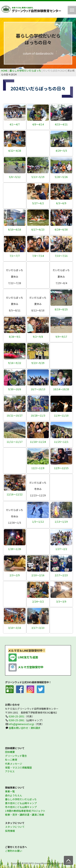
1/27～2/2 (61, 549)
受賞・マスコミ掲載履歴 (18, 767)
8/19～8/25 (61, 309)
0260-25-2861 (17, 720)
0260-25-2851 (17, 716)
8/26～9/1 (15, 337)
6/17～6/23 (38, 229)
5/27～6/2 (38, 203)
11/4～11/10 (61, 415)
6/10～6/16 (15, 229)
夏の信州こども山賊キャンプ (21, 803)
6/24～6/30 (61, 229)
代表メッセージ (14, 764)
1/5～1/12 (38, 522)
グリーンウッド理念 (16, 756)
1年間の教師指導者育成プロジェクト (25, 811)
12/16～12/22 (15, 494)
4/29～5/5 (61, 151)
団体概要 (10, 752)
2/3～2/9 (15, 575)
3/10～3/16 (15, 628)
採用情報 (10, 831)
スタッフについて (15, 827)
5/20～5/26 (61, 177)
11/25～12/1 (61, 442)
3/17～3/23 (38, 628)
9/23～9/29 (38, 363)
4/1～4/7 (15, 124)
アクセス (10, 771)
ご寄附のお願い (14, 851)
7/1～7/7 (15, 256)
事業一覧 (10, 791)
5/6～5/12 (15, 177)
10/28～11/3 (38, 415)
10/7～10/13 (38, 389)
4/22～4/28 (15, 151)
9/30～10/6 (15, 389)
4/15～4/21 (61, 124)
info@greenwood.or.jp (21, 724)
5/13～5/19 (38, 177)
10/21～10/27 (15, 415)
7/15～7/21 (61, 256)
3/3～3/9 (61, 601)
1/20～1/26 (15, 549)
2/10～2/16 (38, 575)
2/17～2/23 (61, 575)
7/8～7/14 (38, 256)
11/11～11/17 (15, 442)
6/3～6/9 (61, 203)
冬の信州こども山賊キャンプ (21, 807)
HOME (4, 70)
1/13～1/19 (61, 522)
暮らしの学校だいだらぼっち (25, 70)
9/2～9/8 (38, 337)
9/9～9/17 (61, 337)
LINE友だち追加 (23, 657)
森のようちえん (14, 795)
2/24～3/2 (38, 601)
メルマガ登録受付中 (26, 667)
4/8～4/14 (38, 124)
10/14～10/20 (61, 389)
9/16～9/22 (15, 363)
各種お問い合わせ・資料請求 (25, 728)
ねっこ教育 (11, 760)
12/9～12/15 (61, 468)
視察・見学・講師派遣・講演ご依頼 (25, 815)
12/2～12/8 (38, 468)
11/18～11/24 (38, 442)
